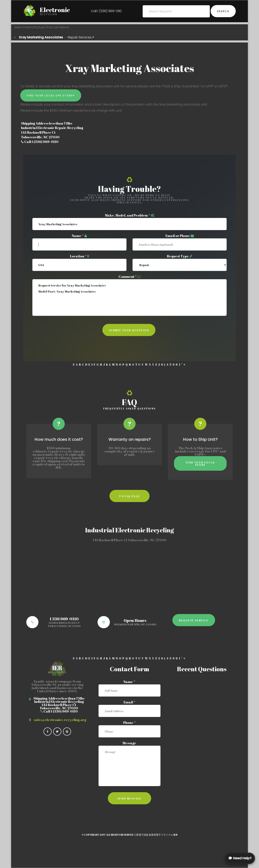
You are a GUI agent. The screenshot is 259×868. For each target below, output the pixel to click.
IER (175, 835)
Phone (129, 723)
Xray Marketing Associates (41, 37)
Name (78, 236)
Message (129, 743)
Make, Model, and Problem (128, 215)
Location (78, 256)
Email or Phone (178, 236)
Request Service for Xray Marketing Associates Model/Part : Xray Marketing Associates (129, 298)
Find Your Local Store (200, 464)
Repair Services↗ (81, 37)
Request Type (178, 256)
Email (129, 702)
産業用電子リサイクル (161, 835)
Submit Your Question (129, 330)
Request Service (194, 620)
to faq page (129, 496)
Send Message (129, 798)
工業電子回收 (141, 835)
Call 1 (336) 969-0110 (106, 11)
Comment (128, 277)
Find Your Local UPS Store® (51, 96)
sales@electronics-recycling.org (60, 720)
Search (223, 11)
